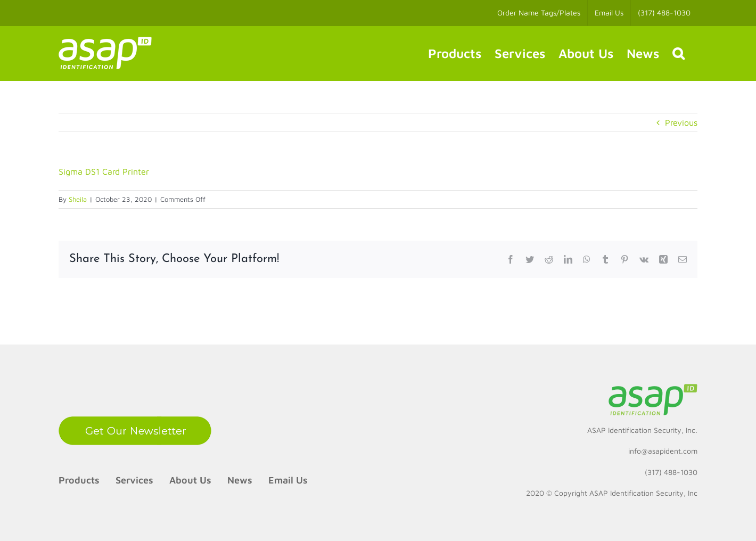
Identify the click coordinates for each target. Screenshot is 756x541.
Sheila (78, 199)
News (240, 480)
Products (79, 480)
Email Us (288, 480)
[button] (678, 53)
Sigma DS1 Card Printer (104, 171)
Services (134, 480)
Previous (681, 122)
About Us (190, 480)
